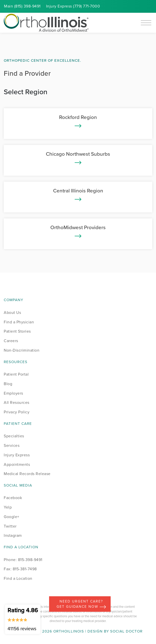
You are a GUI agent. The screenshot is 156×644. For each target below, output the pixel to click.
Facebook (13, 498)
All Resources (17, 402)
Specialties (14, 436)
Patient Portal (16, 374)
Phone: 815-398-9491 (23, 560)
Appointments (17, 464)
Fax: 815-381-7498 (20, 569)
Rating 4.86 (23, 619)
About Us (12, 313)
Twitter (10, 526)
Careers (11, 341)
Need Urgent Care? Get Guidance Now (81, 604)
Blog (8, 384)
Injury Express (17, 455)
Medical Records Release (27, 474)
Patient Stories (17, 331)
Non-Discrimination (22, 350)
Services (12, 445)
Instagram (13, 535)
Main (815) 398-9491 (22, 6)
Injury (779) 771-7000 (73, 6)
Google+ (12, 517)
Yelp (8, 507)
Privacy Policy (17, 412)
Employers (13, 393)
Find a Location (18, 578)
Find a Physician (19, 322)
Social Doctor (126, 631)
